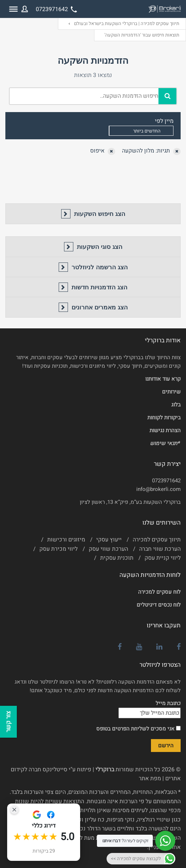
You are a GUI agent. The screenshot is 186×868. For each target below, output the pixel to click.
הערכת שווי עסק (108, 549)
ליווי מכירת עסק (58, 549)
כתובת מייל (150, 709)
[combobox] (141, 131)
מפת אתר (150, 778)
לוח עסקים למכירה (159, 592)
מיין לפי (164, 121)
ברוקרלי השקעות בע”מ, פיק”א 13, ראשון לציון (130, 502)
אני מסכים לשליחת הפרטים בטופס (138, 729)
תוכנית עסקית (117, 558)
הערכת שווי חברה (160, 549)
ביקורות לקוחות (164, 418)
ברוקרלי (105, 770)
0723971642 (166, 481)
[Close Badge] (14, 810)
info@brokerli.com (158, 489)
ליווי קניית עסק (163, 558)
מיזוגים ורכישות (66, 540)
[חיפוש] (167, 96)
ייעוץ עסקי (109, 540)
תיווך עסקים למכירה (157, 540)
